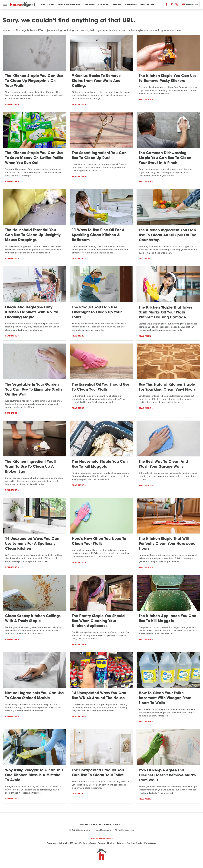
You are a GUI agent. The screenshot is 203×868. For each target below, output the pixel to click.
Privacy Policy (113, 824)
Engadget (52, 843)
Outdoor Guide (134, 843)
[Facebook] (166, 5)
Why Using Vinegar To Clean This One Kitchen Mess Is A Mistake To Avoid (34, 775)
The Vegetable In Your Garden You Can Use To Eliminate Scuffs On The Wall (34, 390)
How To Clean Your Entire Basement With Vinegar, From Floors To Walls (165, 698)
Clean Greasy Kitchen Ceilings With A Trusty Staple (33, 619)
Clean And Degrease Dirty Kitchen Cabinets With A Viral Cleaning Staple (32, 312)
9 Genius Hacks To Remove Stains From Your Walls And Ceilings (96, 81)
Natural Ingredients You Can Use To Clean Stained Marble (34, 696)
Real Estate (147, 5)
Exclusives (48, 5)
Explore (83, 843)
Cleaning (104, 5)
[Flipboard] (172, 5)
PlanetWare (150, 843)
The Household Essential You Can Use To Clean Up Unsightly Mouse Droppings (33, 235)
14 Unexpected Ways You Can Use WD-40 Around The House (99, 696)
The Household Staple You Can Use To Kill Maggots (100, 464)
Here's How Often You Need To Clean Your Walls (99, 541)
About (84, 824)
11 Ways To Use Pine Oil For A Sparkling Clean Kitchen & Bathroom (98, 235)
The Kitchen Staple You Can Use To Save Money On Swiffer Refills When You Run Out (34, 158)
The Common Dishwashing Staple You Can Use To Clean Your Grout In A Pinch (165, 158)
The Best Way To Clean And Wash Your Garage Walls (163, 464)
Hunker (111, 843)
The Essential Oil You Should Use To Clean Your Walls (101, 387)
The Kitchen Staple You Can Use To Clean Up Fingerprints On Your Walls (34, 81)
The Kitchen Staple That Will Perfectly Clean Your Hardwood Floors (167, 544)
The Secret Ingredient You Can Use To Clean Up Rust (99, 156)
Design (117, 5)
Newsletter (190, 4)
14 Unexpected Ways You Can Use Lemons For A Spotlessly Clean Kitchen (32, 544)
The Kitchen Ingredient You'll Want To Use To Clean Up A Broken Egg (31, 467)
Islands (121, 843)
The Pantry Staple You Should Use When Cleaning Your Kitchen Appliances (98, 621)
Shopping (131, 5)
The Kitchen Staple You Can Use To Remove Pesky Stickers (168, 79)
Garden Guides (97, 843)
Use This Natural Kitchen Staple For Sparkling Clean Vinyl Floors (167, 387)
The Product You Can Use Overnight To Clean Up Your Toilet (97, 312)
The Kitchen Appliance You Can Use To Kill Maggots (167, 619)
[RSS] (177, 5)
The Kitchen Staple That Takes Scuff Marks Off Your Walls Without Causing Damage (166, 313)
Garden (90, 5)
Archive (96, 824)
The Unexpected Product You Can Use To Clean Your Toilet (98, 773)
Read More (11, 104)
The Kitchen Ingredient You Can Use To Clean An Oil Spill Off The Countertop (167, 235)
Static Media (84, 830)
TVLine (73, 843)
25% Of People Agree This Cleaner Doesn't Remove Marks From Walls (167, 775)
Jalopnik (63, 843)
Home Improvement (70, 5)
